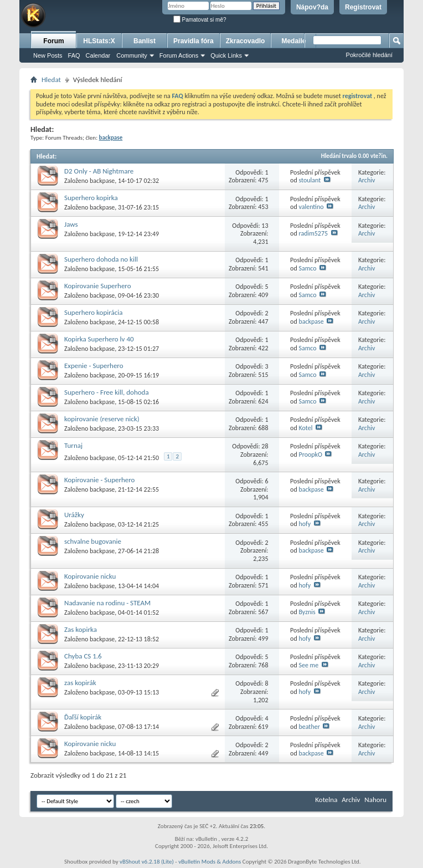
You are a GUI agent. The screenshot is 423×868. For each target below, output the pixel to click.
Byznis (307, 612)
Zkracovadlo (246, 41)
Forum (53, 41)
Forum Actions (179, 55)
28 (265, 446)
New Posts (48, 55)
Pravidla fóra (194, 41)
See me (308, 665)
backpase (102, 181)
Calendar (98, 55)
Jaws (71, 224)
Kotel (305, 428)
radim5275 (313, 233)
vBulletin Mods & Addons (210, 862)
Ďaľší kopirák (83, 717)
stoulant (309, 180)
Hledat (51, 80)
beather (309, 727)
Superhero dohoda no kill (101, 259)
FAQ (74, 55)
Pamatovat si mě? (200, 20)
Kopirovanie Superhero (98, 286)
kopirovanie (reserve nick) (102, 419)
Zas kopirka (81, 629)
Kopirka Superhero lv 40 (99, 339)
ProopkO (310, 455)
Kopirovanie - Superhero (99, 480)
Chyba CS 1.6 (83, 656)
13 (265, 226)
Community (132, 55)
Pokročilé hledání (369, 55)
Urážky (74, 515)
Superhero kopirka (91, 198)
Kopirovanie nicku (90, 576)
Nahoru (375, 800)
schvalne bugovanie (93, 541)
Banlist (145, 41)
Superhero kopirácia (93, 312)
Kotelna (326, 800)
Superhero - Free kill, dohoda (107, 392)
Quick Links (226, 55)
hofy (305, 524)
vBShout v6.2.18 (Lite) (147, 862)
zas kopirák (80, 683)
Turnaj (73, 445)
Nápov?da (312, 7)
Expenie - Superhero (94, 366)
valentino (311, 207)
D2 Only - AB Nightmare (99, 171)
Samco (307, 268)
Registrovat (363, 7)
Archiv (367, 180)
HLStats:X (99, 41)
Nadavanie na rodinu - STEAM (107, 603)
